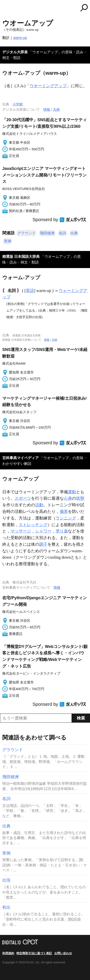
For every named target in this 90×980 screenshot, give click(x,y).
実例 (8, 241)
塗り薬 (62, 531)
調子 (43, 544)
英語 (30, 291)
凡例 (56, 109)
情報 (47, 109)
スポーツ (23, 498)
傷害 (64, 512)
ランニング (66, 518)
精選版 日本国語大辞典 (21, 257)
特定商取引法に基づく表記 (34, 953)
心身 (68, 498)
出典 (74, 233)
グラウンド (26, 233)
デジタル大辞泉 (15, 52)
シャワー (43, 531)
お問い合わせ (63, 953)
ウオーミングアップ (48, 86)
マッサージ (21, 531)
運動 (72, 492)
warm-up (20, 38)
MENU (6, 8)
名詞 (62, 233)
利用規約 (8, 953)
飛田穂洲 (47, 233)
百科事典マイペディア (21, 458)
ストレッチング (33, 525)
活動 (39, 505)
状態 (80, 498)
